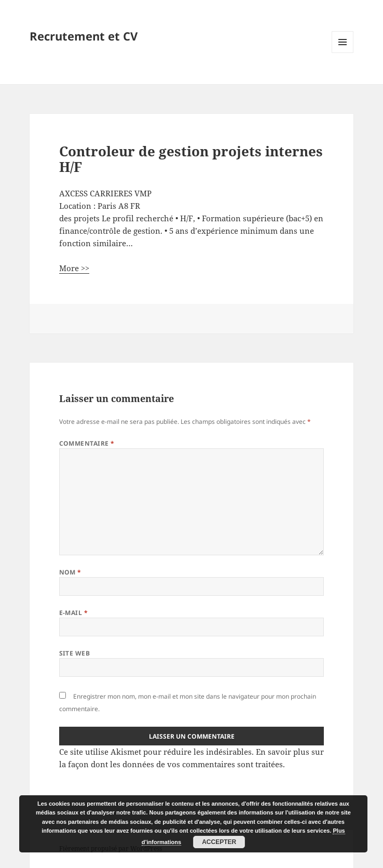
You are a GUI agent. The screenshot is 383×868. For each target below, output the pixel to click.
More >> (74, 268)
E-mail (74, 613)
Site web (75, 653)
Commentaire (87, 443)
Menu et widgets (343, 53)
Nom (70, 572)
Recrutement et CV (84, 36)
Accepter (219, 842)
